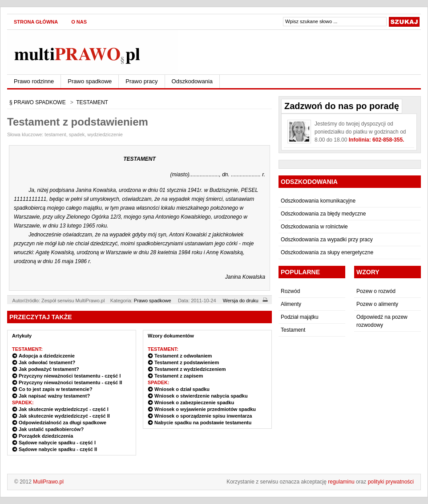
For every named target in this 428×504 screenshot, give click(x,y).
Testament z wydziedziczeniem (190, 369)
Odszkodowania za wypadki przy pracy (327, 240)
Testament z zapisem (179, 376)
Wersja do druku (247, 301)
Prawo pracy (141, 81)
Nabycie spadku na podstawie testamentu (203, 423)
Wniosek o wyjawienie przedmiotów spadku (205, 409)
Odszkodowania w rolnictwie (314, 227)
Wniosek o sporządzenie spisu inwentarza (203, 416)
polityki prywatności (391, 482)
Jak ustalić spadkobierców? (51, 429)
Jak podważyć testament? (49, 369)
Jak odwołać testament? (47, 362)
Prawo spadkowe (90, 81)
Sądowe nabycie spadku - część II (58, 449)
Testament (293, 330)
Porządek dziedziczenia (46, 436)
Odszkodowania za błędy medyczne (323, 214)
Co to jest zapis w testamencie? (56, 389)
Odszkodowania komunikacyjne (318, 201)
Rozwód (290, 291)
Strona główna (36, 22)
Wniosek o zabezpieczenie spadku (194, 402)
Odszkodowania (192, 81)
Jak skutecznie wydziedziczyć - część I (64, 409)
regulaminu (341, 482)
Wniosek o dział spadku (182, 389)
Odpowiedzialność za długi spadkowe (63, 423)
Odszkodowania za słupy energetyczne (327, 252)
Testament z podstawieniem (187, 362)
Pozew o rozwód (376, 291)
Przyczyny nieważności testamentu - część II (70, 382)
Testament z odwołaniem (183, 356)
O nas (79, 22)
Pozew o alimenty (377, 304)
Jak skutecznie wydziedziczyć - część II (64, 416)
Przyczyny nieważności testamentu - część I (70, 376)
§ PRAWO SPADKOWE (38, 102)
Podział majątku (300, 317)
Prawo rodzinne (34, 81)
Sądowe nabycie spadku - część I (57, 443)
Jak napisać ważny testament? (54, 396)
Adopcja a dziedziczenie (47, 356)
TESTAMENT (92, 102)
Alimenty (291, 304)
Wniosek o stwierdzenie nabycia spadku (201, 396)
